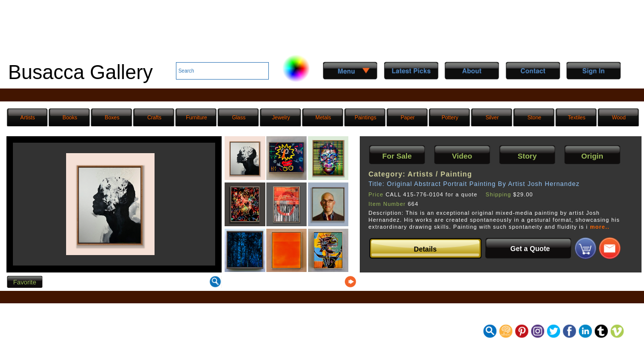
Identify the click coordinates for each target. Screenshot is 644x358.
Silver (492, 117)
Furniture (196, 117)
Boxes (112, 117)
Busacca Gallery (80, 72)
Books (70, 117)
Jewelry (281, 117)
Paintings (366, 117)
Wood (619, 117)
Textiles (577, 117)
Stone (535, 117)
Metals (323, 117)
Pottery (450, 117)
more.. (600, 227)
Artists (28, 117)
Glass (239, 117)
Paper (407, 117)
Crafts (154, 117)
